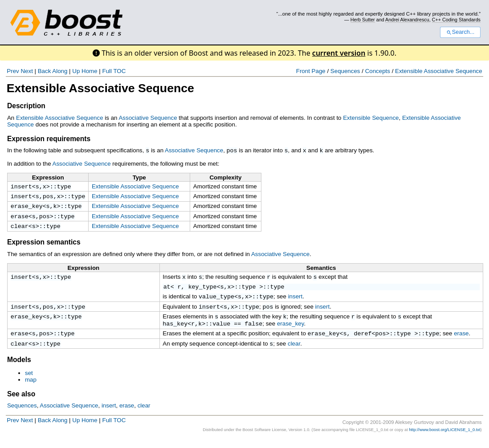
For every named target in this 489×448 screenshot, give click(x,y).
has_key (175, 330)
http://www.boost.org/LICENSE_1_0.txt (444, 439)
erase (20, 219)
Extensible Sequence (371, 118)
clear (20, 230)
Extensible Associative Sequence (439, 71)
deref (363, 341)
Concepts (378, 71)
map (31, 389)
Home (90, 71)
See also (21, 403)
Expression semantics (44, 246)
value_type (216, 301)
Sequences (345, 71)
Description (26, 106)
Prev (13, 71)
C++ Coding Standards (456, 20)
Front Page (311, 71)
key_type (203, 291)
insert (21, 187)
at (167, 291)
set (29, 382)
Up (76, 71)
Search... (460, 32)
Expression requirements (49, 139)
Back (45, 71)
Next (26, 71)
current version (339, 53)
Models (19, 369)
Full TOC (114, 71)
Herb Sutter (363, 20)
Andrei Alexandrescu (407, 20)
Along (60, 71)
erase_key (27, 208)
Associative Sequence (148, 118)
